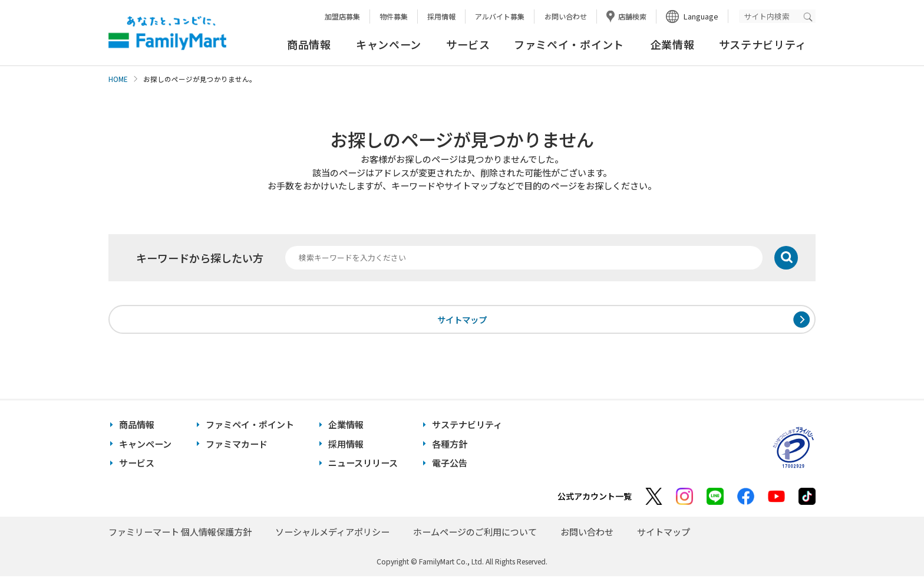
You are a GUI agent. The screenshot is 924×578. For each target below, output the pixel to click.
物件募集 (394, 16)
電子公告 (450, 464)
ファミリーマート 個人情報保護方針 (180, 533)
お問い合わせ (566, 16)
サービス (468, 44)
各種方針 (450, 446)
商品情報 (309, 44)
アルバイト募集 (500, 16)
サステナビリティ (763, 44)
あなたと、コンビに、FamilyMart (167, 33)
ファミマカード (237, 446)
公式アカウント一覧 (595, 498)
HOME (118, 79)
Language (701, 16)
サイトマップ (462, 320)
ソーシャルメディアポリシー (332, 533)
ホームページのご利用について (475, 533)
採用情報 (441, 16)
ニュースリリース (363, 464)
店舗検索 (632, 16)
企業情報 (673, 44)
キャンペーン (389, 44)
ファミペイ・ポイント (569, 44)
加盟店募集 (342, 16)
